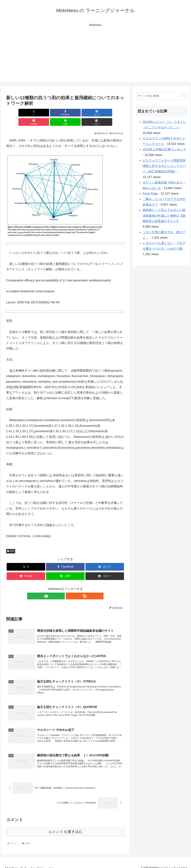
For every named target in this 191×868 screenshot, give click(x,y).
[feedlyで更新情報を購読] (61, 587)
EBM (11, 542)
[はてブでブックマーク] (55, 113)
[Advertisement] (95, 58)
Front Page (150, 194)
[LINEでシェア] (95, 113)
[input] (161, 96)
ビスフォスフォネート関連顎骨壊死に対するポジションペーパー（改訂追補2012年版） (164, 166)
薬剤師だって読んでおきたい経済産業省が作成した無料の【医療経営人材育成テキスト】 (164, 216)
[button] (115, 113)
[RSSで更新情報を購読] (69, 587)
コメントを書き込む (65, 827)
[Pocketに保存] (75, 113)
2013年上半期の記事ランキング (164, 149)
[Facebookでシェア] (35, 113)
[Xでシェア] (16, 113)
